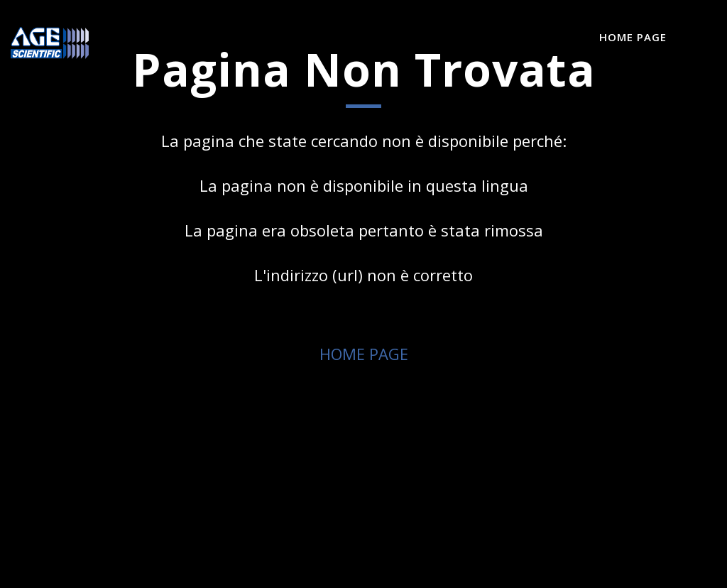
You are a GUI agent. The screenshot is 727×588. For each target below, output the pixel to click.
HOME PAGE (364, 354)
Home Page (633, 37)
